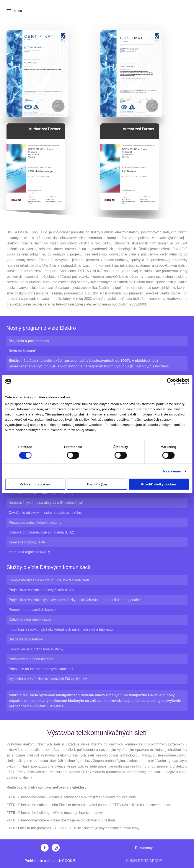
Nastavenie (172, 471)
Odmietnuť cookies (35, 484)
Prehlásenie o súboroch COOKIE (50, 861)
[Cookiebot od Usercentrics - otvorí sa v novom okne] (170, 381)
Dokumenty (144, 848)
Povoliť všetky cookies (159, 484)
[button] (14, 11)
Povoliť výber (97, 484)
